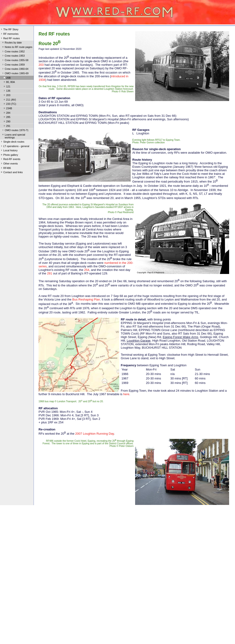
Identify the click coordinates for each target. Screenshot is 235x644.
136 (7, 91)
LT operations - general (15, 147)
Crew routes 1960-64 (15, 69)
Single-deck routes (12, 142)
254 (87, 270)
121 (7, 87)
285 (7, 117)
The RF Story (9, 30)
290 (7, 122)
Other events (9, 164)
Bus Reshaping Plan (86, 299)
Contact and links (11, 173)
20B (7, 78)
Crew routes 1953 (13, 56)
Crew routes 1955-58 (15, 61)
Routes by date (12, 43)
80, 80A (9, 82)
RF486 (5, 168)
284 (7, 113)
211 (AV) (9, 100)
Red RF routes (10, 39)
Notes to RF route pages (17, 47)
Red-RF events (10, 160)
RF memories (9, 34)
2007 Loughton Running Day (95, 434)
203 (7, 96)
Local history (9, 151)
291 (7, 126)
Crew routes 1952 (13, 52)
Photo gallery (9, 155)
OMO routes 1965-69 (15, 74)
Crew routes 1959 (13, 65)
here (126, 394)
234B (7, 109)
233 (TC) (10, 104)
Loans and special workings (13, 136)
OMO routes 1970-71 (15, 131)
